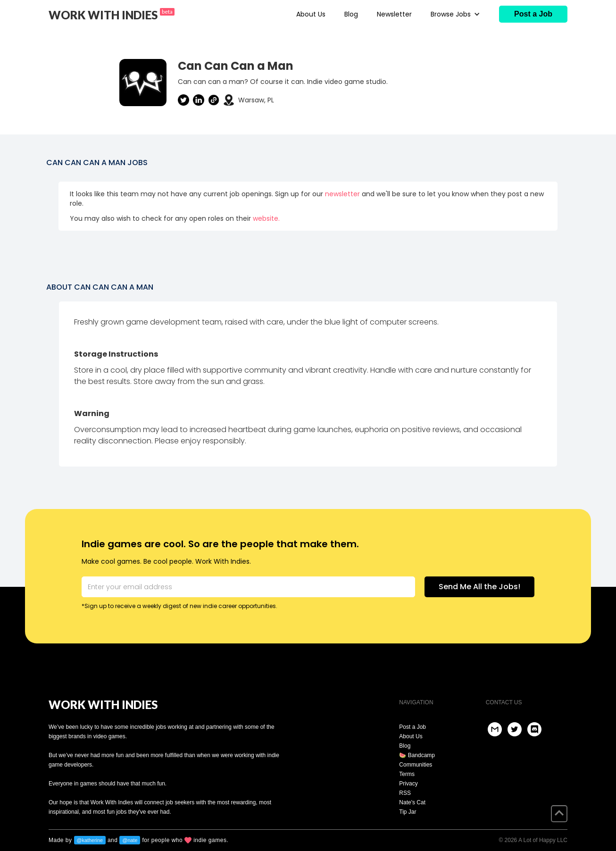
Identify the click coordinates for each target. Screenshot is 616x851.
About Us (311, 14)
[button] (455, 14)
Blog (351, 14)
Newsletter (394, 14)
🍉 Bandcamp (417, 755)
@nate (130, 840)
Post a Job (412, 727)
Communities (416, 765)
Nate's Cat (412, 802)
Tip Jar (408, 812)
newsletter (342, 194)
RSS (405, 793)
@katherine (90, 840)
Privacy (408, 784)
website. (266, 218)
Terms (407, 774)
